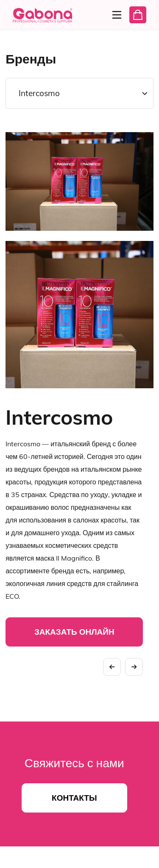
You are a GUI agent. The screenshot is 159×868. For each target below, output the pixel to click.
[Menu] (114, 15)
